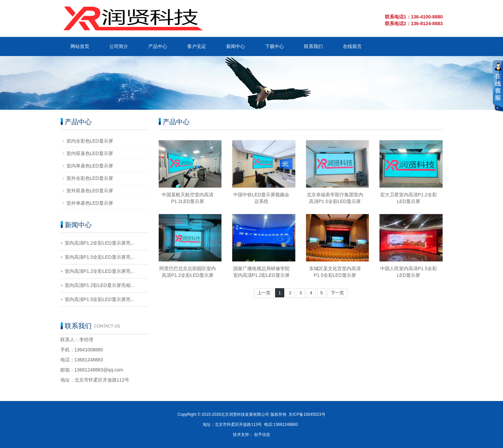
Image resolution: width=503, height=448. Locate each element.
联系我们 (313, 46)
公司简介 (119, 46)
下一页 (337, 293)
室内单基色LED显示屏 (90, 166)
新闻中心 (236, 46)
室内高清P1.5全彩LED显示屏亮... (100, 257)
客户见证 (197, 46)
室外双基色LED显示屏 (90, 191)
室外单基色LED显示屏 (90, 203)
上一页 (264, 293)
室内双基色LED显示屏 (90, 153)
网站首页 (80, 46)
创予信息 (262, 435)
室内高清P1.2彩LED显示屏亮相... (100, 285)
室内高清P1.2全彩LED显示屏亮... (100, 243)
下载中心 (274, 46)
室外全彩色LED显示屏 (90, 178)
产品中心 (158, 46)
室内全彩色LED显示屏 (90, 141)
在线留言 (352, 46)
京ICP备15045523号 (307, 414)
